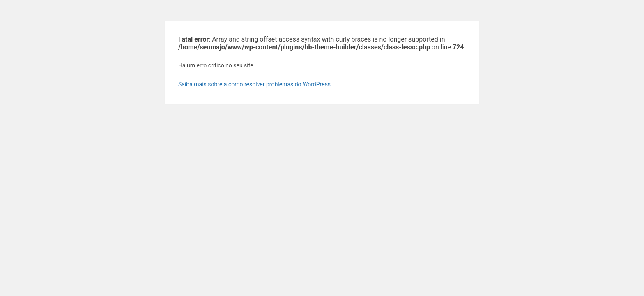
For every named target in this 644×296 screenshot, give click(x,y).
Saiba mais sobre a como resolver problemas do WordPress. (255, 84)
